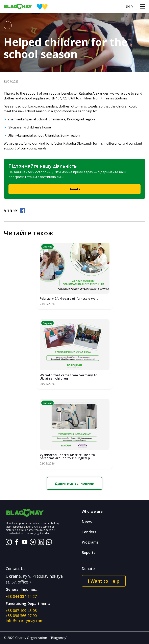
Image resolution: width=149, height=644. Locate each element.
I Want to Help (104, 581)
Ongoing (47, 247)
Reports (89, 552)
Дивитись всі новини (74, 483)
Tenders (89, 532)
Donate (75, 189)
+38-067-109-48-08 (21, 611)
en (128, 7)
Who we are (92, 511)
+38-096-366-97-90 (21, 616)
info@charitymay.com (24, 621)
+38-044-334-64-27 (21, 596)
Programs (90, 542)
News (87, 522)
